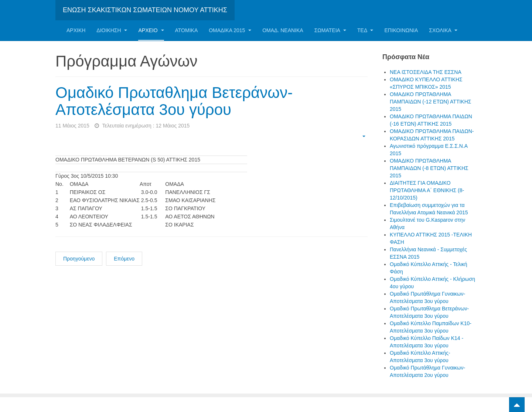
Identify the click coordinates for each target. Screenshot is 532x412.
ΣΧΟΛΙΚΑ (443, 30)
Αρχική (76, 30)
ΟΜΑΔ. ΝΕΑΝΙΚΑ (283, 30)
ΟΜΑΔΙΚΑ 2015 (230, 30)
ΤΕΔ (365, 30)
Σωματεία (330, 30)
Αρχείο (151, 30)
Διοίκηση (112, 30)
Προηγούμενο (79, 259)
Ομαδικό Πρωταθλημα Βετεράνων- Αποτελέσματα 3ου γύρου (174, 101)
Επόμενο (124, 259)
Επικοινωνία (401, 30)
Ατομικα (187, 30)
